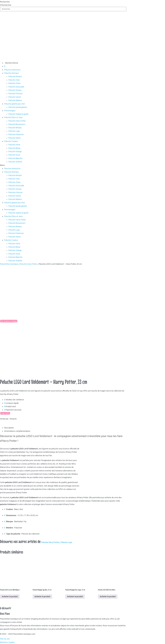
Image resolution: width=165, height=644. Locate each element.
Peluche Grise (14, 155)
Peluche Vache (15, 97)
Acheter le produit (10, 596)
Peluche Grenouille (16, 87)
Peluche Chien (14, 83)
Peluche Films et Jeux (13, 117)
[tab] (65, 428)
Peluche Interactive (12, 70)
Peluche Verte (14, 145)
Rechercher (5, 2)
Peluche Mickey (15, 128)
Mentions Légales (7, 642)
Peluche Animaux (11, 73)
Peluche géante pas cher (15, 104)
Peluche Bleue (14, 148)
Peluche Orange (15, 151)
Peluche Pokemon (16, 134)
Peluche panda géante (18, 107)
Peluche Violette (15, 162)
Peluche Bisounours (17, 124)
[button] (82, 165)
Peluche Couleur (11, 141)
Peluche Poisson (15, 93)
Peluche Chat (14, 80)
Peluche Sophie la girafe (18, 114)
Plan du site (5, 639)
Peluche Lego (14, 131)
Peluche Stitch (15, 138)
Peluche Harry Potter (17, 121)
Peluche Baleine (15, 100)
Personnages (10, 111)
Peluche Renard (15, 76)
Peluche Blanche (15, 158)
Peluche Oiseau (15, 90)
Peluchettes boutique (9, 264)
